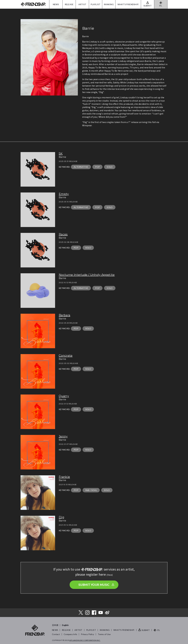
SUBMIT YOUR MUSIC (94, 585)
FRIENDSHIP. (33, 4)
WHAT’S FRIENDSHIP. (124, 630)
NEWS (56, 4)
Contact (56, 634)
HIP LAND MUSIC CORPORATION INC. (85, 640)
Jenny (63, 436)
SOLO (110, 167)
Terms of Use (104, 634)
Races (63, 234)
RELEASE (69, 4)
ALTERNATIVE (81, 167)
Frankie (64, 477)
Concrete (66, 356)
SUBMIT (146, 630)
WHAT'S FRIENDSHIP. (128, 4)
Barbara (64, 315)
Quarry (64, 396)
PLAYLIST (95, 4)
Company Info (70, 634)
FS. (161, 6)
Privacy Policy (87, 634)
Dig (61, 517)
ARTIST (82, 4)
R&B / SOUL (91, 490)
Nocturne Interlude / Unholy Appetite (87, 275)
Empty (64, 194)
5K (61, 154)
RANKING (109, 4)
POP (97, 167)
